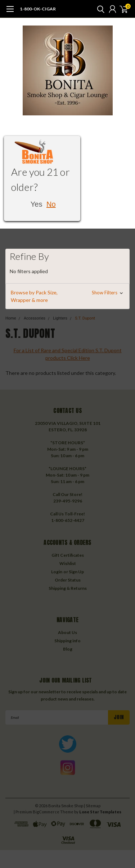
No (51, 204)
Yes (37, 204)
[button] (67, 296)
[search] (99, 9)
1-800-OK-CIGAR (38, 9)
